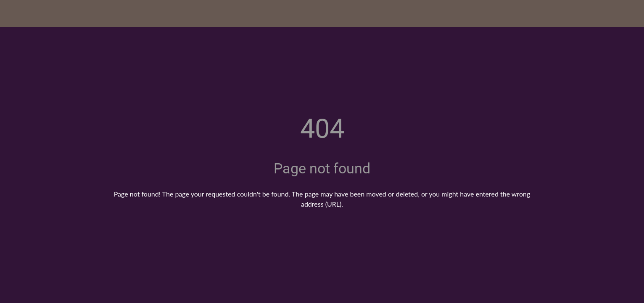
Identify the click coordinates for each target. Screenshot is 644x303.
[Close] (17, 13)
